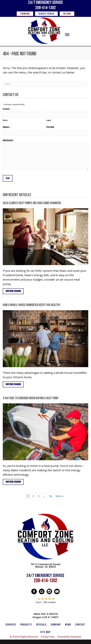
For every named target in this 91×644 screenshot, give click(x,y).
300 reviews (50, 601)
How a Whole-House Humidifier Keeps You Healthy (32, 304)
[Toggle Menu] (67, 35)
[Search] (45, 84)
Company (56, 624)
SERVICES (11, 624)
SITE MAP (45, 631)
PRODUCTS (26, 624)
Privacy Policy (48, 636)
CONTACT (80, 624)
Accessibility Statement (69, 636)
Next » (60, 495)
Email (7, 127)
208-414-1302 (46, 8)
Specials (41, 624)
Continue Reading (13, 290)
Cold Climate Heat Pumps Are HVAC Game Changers (32, 202)
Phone (50, 127)
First (5, 120)
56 (50, 495)
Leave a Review (45, 606)
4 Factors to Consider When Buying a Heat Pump (31, 397)
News (68, 624)
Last (49, 120)
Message (8, 140)
